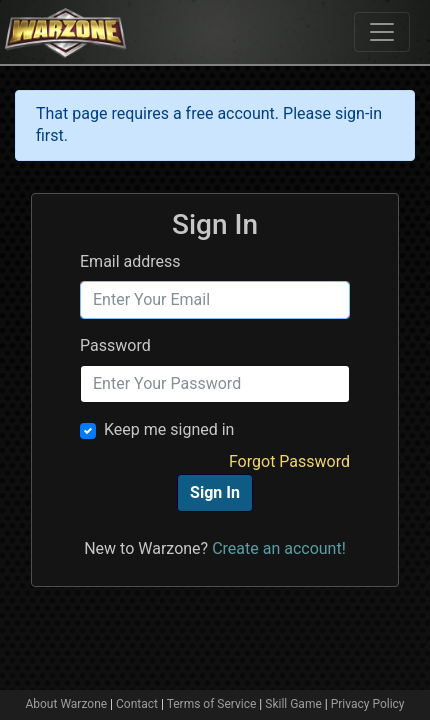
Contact (137, 704)
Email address (130, 261)
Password (115, 345)
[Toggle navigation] (382, 32)
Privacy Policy (368, 704)
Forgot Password (289, 461)
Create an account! (279, 548)
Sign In (215, 492)
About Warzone (66, 704)
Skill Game (293, 704)
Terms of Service (212, 704)
